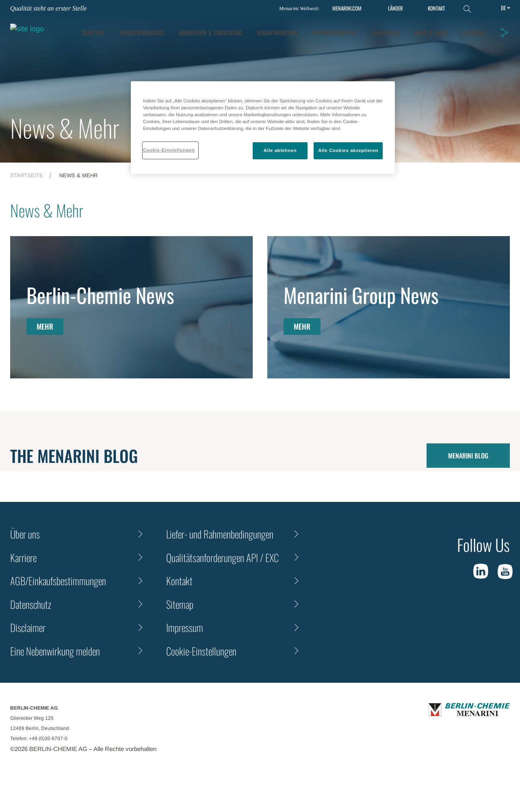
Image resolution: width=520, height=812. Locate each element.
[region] (263, 128)
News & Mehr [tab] (432, 45)
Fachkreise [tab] (472, 29)
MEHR (45, 326)
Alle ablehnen (280, 150)
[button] (505, 36)
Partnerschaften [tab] (421, 29)
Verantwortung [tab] (364, 29)
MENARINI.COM (347, 8)
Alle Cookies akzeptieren (348, 150)
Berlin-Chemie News (100, 295)
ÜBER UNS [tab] (180, 29)
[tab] (297, 29)
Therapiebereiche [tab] (228, 29)
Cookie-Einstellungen (201, 651)
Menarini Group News (361, 295)
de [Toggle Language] (503, 8)
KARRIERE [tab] (475, 45)
